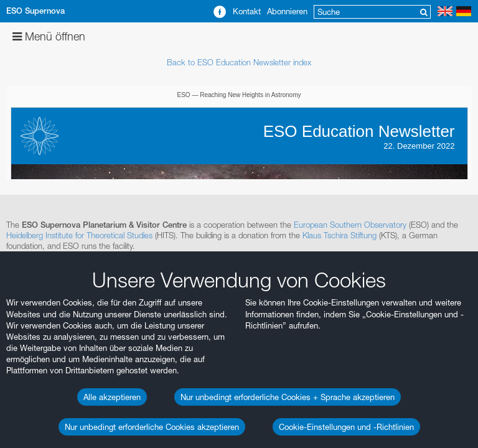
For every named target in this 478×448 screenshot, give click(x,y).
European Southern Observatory (350, 225)
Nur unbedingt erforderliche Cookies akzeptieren (152, 427)
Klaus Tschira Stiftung (340, 235)
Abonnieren (287, 11)
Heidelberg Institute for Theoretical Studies (79, 235)
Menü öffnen (49, 36)
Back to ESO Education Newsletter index (239, 62)
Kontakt (247, 11)
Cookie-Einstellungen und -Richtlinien (346, 427)
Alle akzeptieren (112, 397)
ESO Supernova (35, 11)
